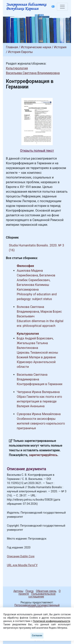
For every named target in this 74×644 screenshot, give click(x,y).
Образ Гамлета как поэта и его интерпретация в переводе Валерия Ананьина (39, 401)
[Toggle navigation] (62, 7)
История (60, 47)
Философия (25, 266)
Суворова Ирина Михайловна (39, 414)
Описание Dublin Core (21, 556)
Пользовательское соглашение (42, 595)
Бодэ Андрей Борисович (35, 338)
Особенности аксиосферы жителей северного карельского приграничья (41, 423)
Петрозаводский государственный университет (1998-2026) (35, 607)
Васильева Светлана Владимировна (33, 73)
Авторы (18, 591)
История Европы (20, 52)
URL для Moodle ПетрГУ (22, 565)
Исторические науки (36, 47)
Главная (12, 47)
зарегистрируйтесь (43, 455)
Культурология (17, 68)
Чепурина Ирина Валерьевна (38, 392)
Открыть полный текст (37, 151)
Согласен (37, 636)
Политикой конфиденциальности (51, 621)
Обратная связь (46, 591)
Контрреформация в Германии (40, 384)
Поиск (30, 591)
